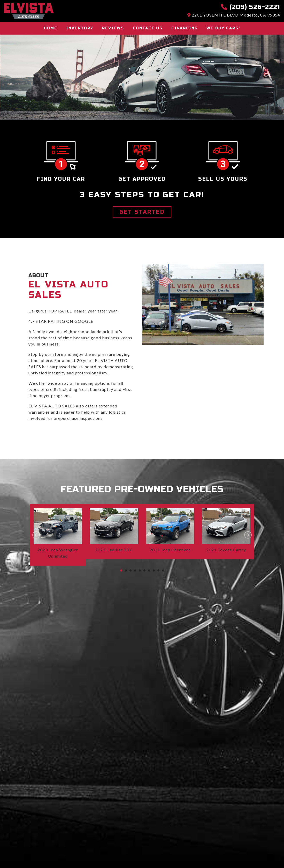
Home (51, 28)
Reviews (113, 28)
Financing (185, 28)
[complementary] (268, 853)
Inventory (80, 28)
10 (163, 570)
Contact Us (148, 28)
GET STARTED (142, 212)
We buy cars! (223, 28)
